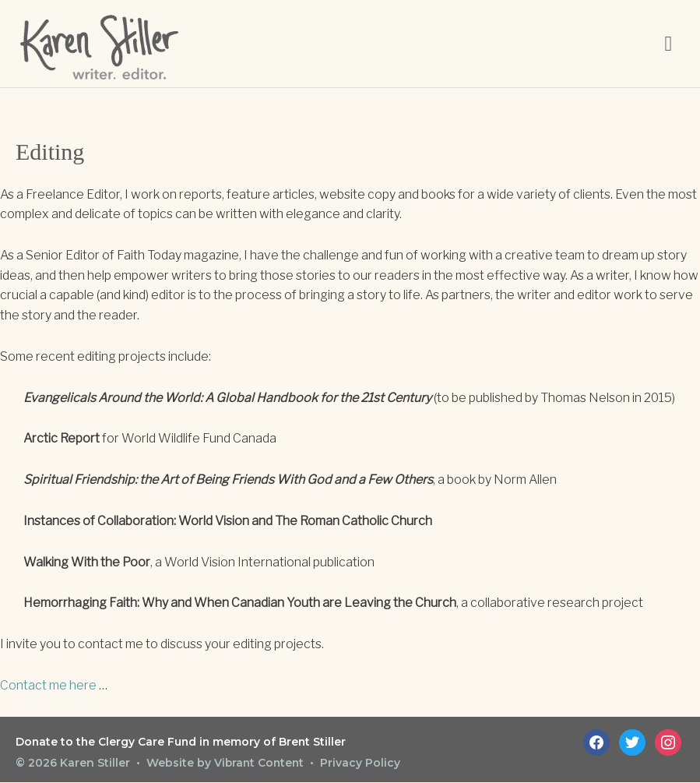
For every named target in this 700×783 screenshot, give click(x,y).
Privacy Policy (363, 764)
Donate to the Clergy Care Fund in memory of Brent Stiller (183, 743)
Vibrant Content (260, 764)
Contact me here (48, 687)
